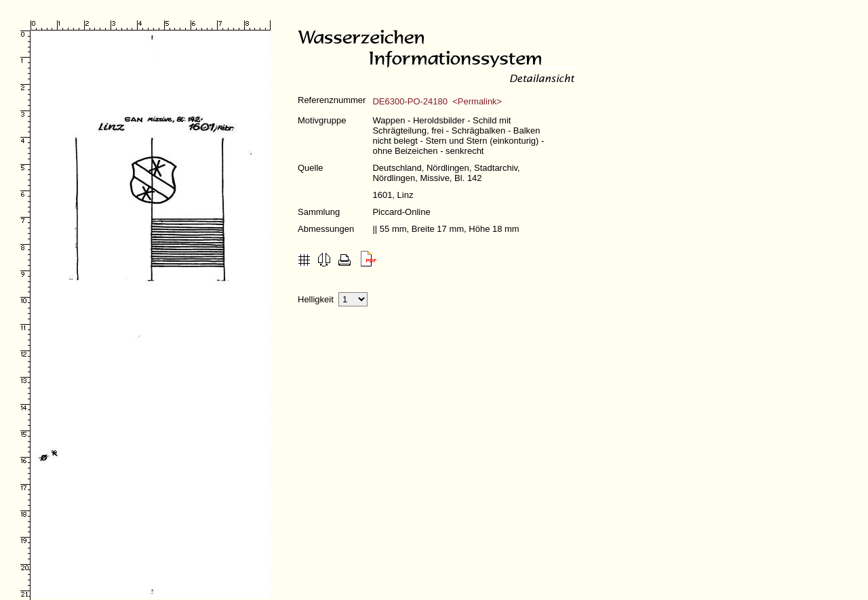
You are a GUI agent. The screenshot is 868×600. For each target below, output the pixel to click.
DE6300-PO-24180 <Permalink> (437, 101)
